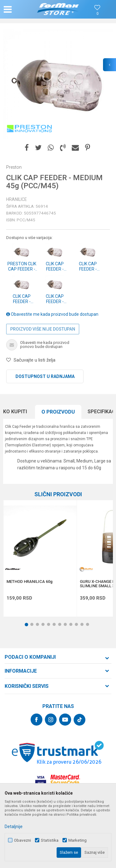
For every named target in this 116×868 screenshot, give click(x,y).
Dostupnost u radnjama (45, 376)
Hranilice (17, 199)
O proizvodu (58, 412)
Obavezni (22, 840)
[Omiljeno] (97, 14)
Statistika (50, 840)
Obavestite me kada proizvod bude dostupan (52, 314)
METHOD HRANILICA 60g (30, 582)
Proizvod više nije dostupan (43, 329)
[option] (58, 84)
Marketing (77, 840)
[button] (20, 9)
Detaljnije (14, 827)
